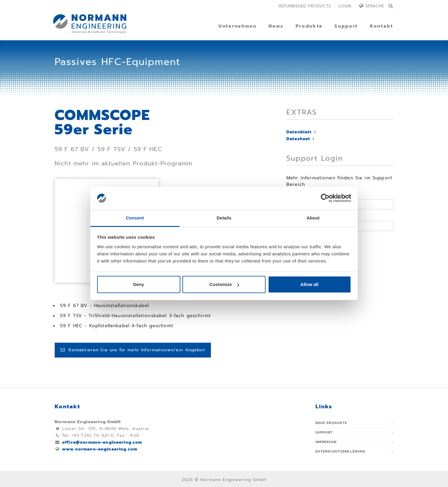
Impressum (326, 442)
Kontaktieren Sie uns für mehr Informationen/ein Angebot (133, 350)
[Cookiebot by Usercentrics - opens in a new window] (325, 198)
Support (346, 26)
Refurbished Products (305, 6)
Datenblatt (299, 132)
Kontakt (382, 26)
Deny (139, 284)
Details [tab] (224, 218)
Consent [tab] (135, 218)
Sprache (375, 6)
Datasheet (298, 139)
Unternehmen (238, 26)
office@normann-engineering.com (102, 442)
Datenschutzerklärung (341, 452)
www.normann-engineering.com (100, 449)
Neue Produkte (331, 423)
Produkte (309, 26)
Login (345, 6)
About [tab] (313, 218)
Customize (224, 284)
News (276, 26)
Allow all (309, 284)
